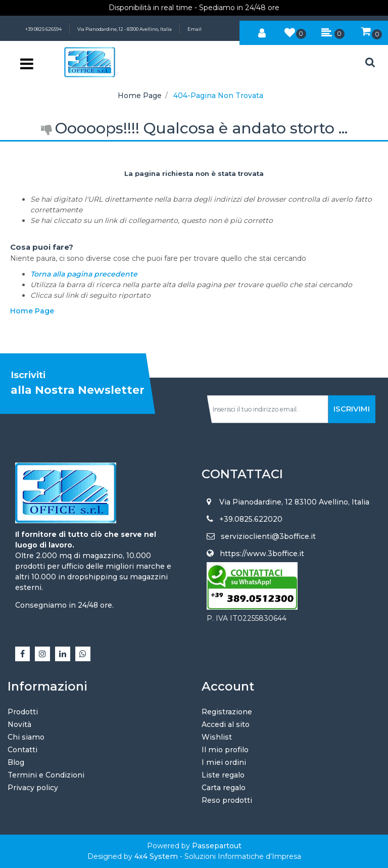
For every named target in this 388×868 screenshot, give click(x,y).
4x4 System (156, 856)
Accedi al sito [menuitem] (226, 724)
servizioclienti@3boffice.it (268, 536)
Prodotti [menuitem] (23, 712)
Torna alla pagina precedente (84, 274)
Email (195, 29)
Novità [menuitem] (19, 724)
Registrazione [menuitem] (227, 712)
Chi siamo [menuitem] (26, 737)
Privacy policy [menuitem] (33, 788)
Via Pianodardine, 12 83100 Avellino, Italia (294, 502)
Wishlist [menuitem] (217, 737)
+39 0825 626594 (43, 29)
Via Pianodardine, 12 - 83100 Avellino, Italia (125, 29)
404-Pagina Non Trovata (218, 96)
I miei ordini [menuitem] (224, 762)
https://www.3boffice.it (262, 554)
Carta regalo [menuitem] (224, 788)
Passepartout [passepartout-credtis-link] (217, 846)
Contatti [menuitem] (22, 750)
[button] (352, 409)
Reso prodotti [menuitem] (227, 800)
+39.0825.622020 (251, 519)
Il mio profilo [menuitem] (225, 750)
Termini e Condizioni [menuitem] (46, 775)
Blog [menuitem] (16, 762)
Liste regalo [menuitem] (223, 775)
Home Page (140, 96)
